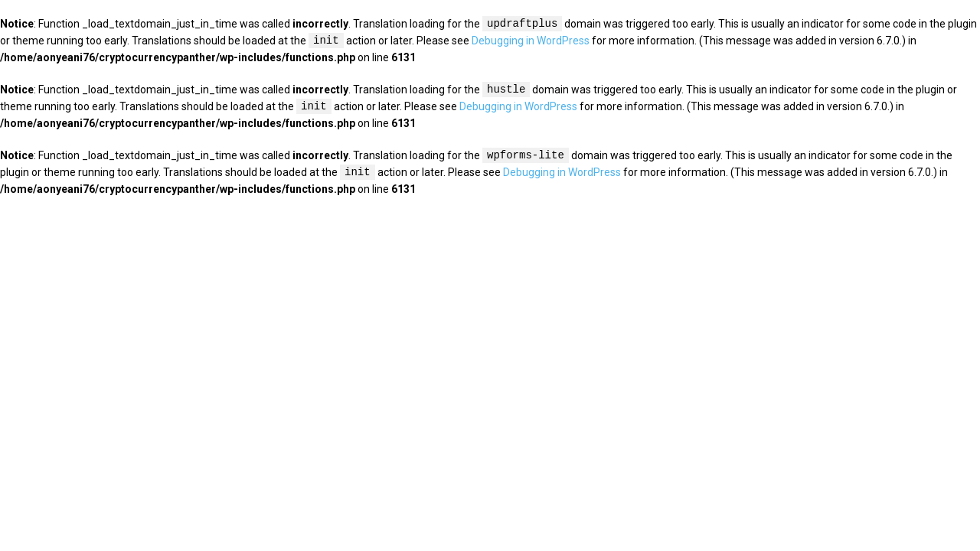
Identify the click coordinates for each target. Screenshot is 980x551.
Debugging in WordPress (531, 41)
